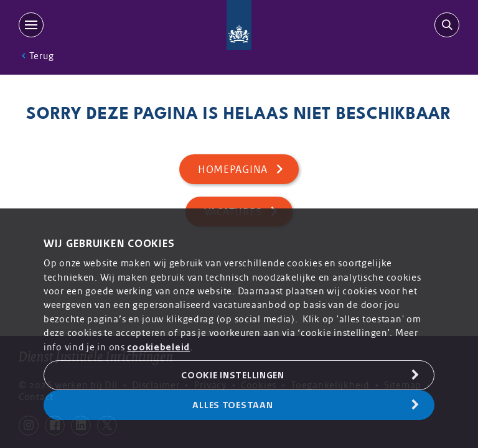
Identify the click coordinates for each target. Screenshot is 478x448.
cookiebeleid (158, 347)
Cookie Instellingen (233, 375)
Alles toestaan (232, 405)
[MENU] (34, 25)
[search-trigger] (444, 25)
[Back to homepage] (239, 25)
